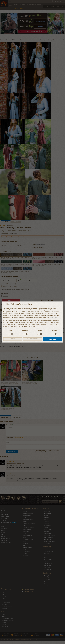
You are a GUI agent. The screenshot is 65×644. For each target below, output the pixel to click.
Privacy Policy (53, 317)
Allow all (52, 339)
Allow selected (32, 339)
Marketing (54, 330)
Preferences (25, 330)
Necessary (11, 330)
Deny (13, 339)
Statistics (40, 330)
